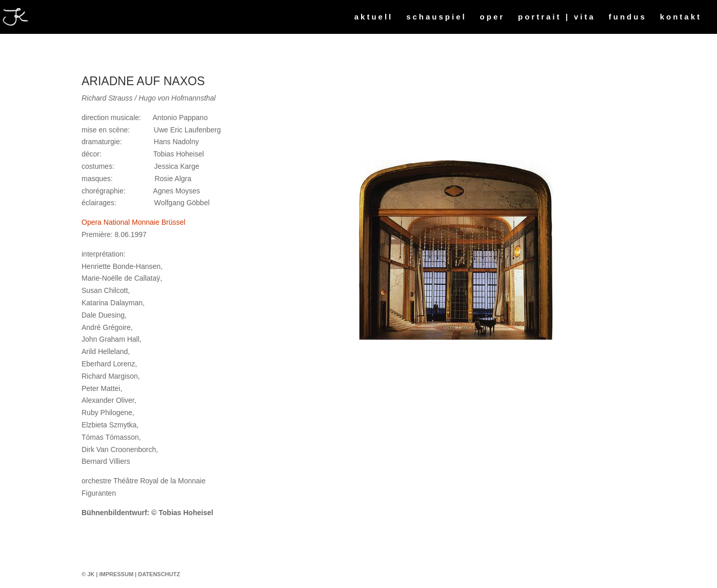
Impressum (116, 574)
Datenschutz (159, 574)
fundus (628, 17)
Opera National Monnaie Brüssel (133, 222)
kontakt (681, 17)
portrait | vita (557, 17)
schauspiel (436, 17)
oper (493, 17)
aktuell (374, 17)
